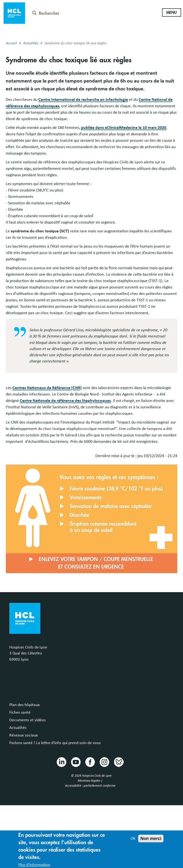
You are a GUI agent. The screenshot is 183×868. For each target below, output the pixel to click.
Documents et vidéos (28, 720)
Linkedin (61, 762)
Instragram (104, 762)
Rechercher (46, 13)
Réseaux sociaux (24, 735)
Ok (133, 841)
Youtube (76, 762)
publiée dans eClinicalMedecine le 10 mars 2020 (124, 128)
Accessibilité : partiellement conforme (90, 786)
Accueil (11, 43)
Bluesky (118, 762)
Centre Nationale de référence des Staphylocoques (65, 401)
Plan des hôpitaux (25, 705)
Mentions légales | (90, 781)
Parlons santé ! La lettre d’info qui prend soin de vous (55, 743)
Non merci (151, 841)
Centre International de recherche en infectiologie (83, 100)
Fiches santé (20, 712)
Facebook (90, 762)
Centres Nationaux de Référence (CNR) (47, 388)
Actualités (31, 43)
